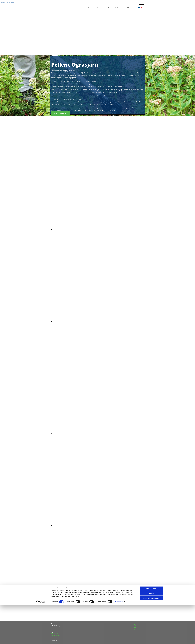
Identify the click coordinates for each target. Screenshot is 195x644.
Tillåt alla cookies (151, 628)
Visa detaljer (119, 641)
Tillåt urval (151, 633)
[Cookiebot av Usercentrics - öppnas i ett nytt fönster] (41, 641)
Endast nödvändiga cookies (151, 637)
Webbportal (114, 8)
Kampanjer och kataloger (105, 8)
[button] (61, 113)
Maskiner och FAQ (125, 8)
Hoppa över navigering (8, 2)
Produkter (90, 8)
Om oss (119, 8)
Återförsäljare (96, 8)
